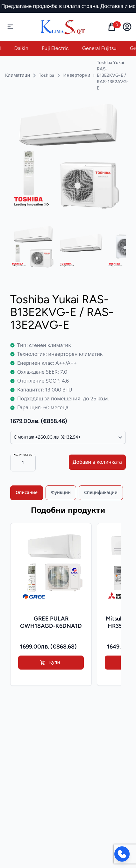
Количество (23, 455)
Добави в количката (97, 462)
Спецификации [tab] (101, 493)
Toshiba (47, 75)
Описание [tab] (27, 493)
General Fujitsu (104, 48)
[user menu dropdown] (127, 27)
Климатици (18, 75)
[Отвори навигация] (10, 27)
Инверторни (77, 75)
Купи (50, 663)
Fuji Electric (59, 48)
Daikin (25, 48)
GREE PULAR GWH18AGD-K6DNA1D (51, 622)
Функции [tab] (61, 493)
